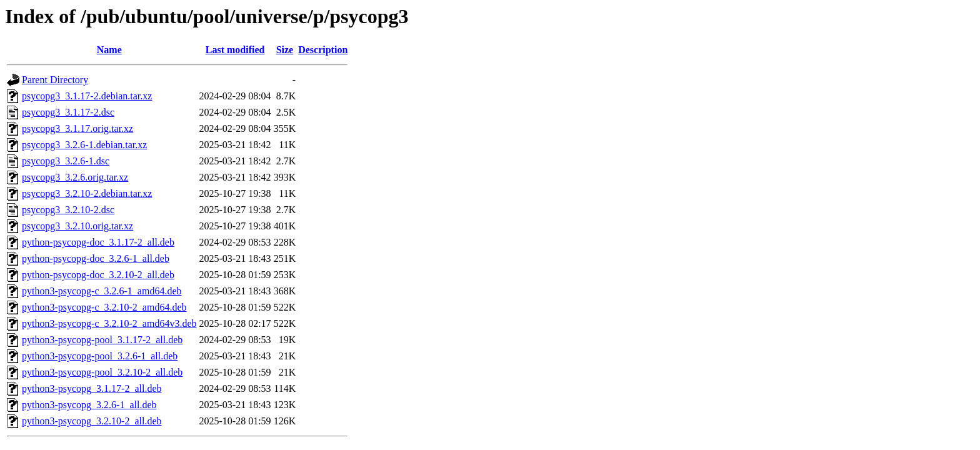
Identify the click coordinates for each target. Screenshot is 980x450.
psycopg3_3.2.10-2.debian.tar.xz (87, 193)
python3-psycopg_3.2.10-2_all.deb (92, 421)
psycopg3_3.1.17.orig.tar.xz (77, 128)
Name (109, 50)
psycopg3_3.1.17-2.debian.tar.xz (87, 96)
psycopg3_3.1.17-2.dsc (68, 112)
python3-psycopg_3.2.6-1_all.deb (89, 405)
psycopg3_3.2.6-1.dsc (66, 161)
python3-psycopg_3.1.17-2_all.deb (92, 388)
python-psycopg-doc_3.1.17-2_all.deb (98, 242)
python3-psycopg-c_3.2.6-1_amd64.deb (102, 291)
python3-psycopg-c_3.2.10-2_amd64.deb (104, 307)
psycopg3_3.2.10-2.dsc (68, 210)
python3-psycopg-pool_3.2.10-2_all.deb (102, 372)
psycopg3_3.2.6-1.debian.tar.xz (84, 145)
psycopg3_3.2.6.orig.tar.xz (75, 177)
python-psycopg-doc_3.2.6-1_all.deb (96, 258)
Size (285, 50)
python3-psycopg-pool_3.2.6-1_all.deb (100, 356)
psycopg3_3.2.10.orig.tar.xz (77, 226)
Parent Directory (55, 80)
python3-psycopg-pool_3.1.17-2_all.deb (102, 340)
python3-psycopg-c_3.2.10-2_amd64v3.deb (109, 323)
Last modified (235, 50)
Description (323, 50)
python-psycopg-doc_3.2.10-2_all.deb (98, 275)
